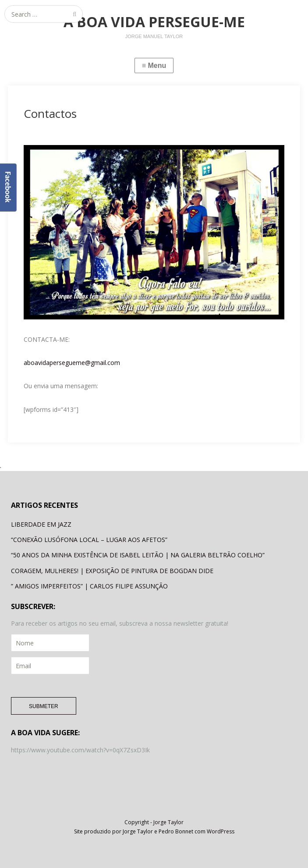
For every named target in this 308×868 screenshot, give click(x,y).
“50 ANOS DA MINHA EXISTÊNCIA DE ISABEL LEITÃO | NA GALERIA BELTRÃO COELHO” (138, 555)
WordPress (221, 831)
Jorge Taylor (168, 822)
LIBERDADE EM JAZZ (41, 524)
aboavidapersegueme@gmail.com (72, 363)
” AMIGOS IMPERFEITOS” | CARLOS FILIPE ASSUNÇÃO (89, 586)
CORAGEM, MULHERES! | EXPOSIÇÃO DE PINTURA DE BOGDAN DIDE (112, 571)
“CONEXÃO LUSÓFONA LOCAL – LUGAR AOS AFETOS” (89, 540)
